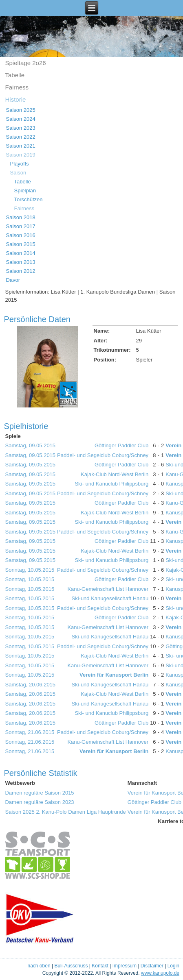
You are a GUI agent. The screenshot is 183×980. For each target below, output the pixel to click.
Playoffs (19, 164)
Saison (18, 173)
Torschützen (28, 199)
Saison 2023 (20, 128)
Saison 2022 (20, 137)
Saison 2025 (20, 110)
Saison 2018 (20, 217)
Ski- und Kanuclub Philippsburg (111, 484)
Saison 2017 (20, 226)
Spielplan (25, 191)
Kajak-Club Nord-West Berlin (115, 474)
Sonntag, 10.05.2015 (30, 570)
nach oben (39, 966)
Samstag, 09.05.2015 (30, 445)
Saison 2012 (20, 271)
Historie (15, 99)
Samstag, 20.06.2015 (30, 685)
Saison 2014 (20, 253)
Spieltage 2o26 (25, 63)
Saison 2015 (20, 244)
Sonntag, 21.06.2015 (30, 732)
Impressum (125, 966)
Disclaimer (152, 966)
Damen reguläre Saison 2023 (39, 802)
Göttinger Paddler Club (121, 445)
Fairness (17, 87)
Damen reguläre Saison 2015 (39, 793)
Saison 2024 (20, 119)
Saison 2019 (20, 155)
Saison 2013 (20, 262)
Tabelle (15, 75)
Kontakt (100, 966)
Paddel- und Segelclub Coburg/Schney (103, 455)
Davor (13, 280)
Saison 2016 (20, 235)
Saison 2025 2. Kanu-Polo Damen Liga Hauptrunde (65, 812)
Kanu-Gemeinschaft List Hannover (108, 589)
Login (173, 966)
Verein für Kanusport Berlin (114, 675)
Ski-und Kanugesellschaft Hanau (110, 598)
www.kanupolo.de (160, 973)
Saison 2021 (20, 146)
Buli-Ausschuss (71, 966)
